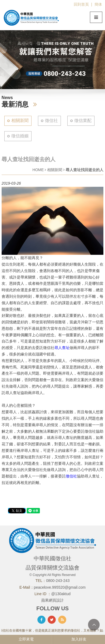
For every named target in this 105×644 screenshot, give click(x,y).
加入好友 (79, 639)
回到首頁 (81, 4)
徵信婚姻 (20, 136)
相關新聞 (20, 121)
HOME (38, 170)
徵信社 (51, 121)
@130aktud (61, 594)
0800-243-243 (58, 581)
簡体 (98, 4)
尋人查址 (62, 348)
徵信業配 (83, 121)
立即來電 (26, 639)
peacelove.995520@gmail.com (60, 587)
